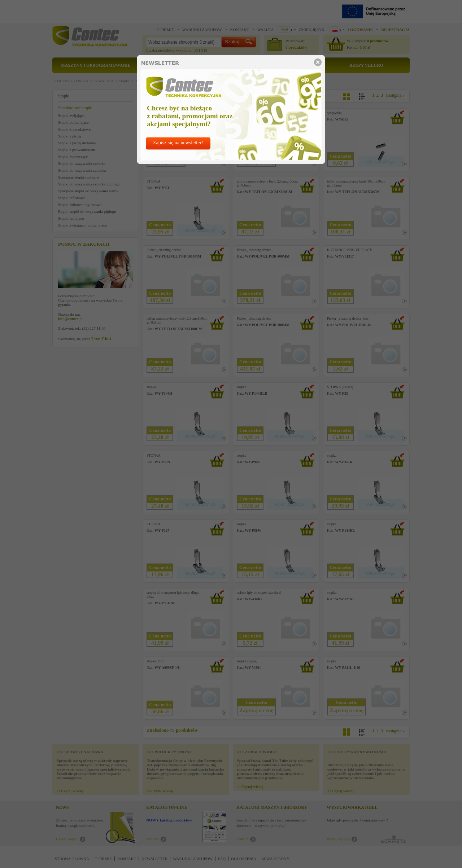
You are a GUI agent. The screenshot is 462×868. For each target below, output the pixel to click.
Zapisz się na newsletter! (178, 143)
